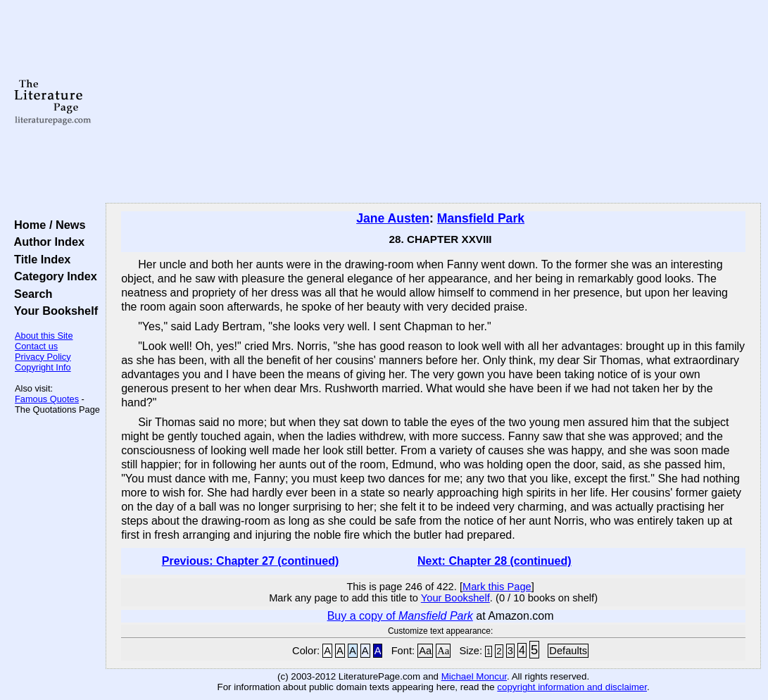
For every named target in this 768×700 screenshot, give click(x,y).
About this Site (44, 336)
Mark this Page (497, 587)
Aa (425, 651)
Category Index (52, 276)
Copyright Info (43, 367)
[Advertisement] (433, 102)
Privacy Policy (43, 357)
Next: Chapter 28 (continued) (495, 561)
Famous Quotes (47, 399)
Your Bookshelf (53, 311)
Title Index (39, 259)
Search (30, 294)
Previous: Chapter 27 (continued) (251, 561)
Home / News (47, 225)
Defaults (568, 651)
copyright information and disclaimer (572, 687)
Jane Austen (393, 218)
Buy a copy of (400, 616)
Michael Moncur (474, 676)
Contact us (36, 346)
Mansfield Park (481, 218)
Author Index (46, 242)
